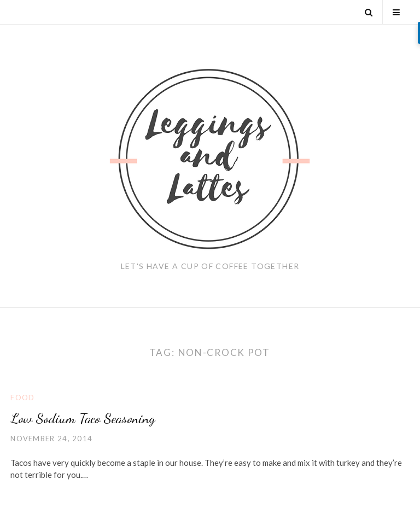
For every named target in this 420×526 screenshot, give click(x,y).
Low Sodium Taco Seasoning (83, 418)
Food (22, 398)
